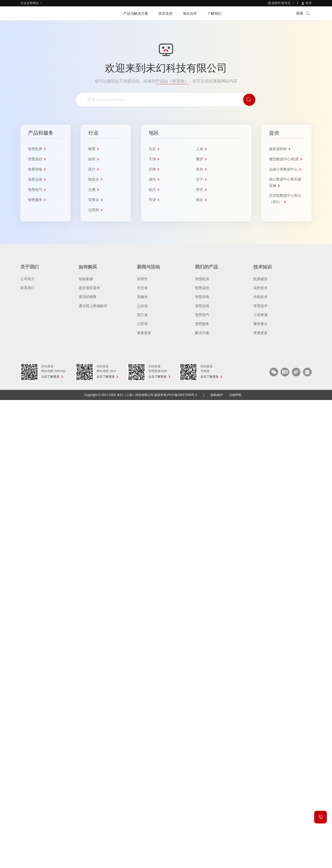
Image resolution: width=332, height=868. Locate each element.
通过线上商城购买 (93, 306)
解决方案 (202, 333)
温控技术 (260, 288)
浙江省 (142, 315)
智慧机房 (202, 279)
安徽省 (142, 297)
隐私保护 (217, 395)
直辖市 (142, 279)
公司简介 (27, 279)
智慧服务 (202, 324)
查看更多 (144, 333)
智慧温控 (202, 288)
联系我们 (27, 288)
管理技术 (260, 306)
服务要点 (260, 324)
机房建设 (260, 279)
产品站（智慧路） (172, 81)
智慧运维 (202, 306)
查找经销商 (88, 297)
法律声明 (235, 395)
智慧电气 (202, 315)
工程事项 (260, 315)
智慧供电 (202, 297)
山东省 (142, 306)
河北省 (142, 288)
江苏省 (142, 324)
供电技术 (260, 297)
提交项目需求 (89, 288)
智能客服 (86, 279)
